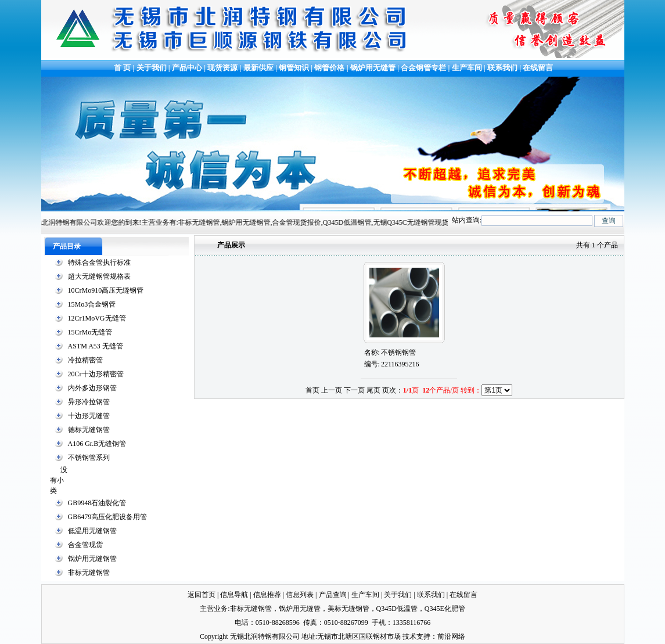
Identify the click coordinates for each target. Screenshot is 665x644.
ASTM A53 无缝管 (96, 346)
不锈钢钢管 (398, 352)
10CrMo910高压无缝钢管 (106, 290)
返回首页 (202, 595)
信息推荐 (267, 595)
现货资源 (223, 68)
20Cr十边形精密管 (96, 374)
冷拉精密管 (85, 360)
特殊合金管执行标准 (99, 262)
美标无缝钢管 (348, 609)
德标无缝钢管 (89, 430)
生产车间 (468, 68)
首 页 (122, 68)
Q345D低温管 (397, 609)
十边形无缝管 (89, 416)
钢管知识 (294, 68)
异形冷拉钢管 (89, 402)
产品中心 (187, 68)
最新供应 (259, 68)
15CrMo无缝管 (90, 332)
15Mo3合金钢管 (92, 304)
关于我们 (152, 68)
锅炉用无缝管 (373, 68)
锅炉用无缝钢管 (92, 559)
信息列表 (300, 595)
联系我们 (502, 68)
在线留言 (538, 68)
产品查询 (333, 595)
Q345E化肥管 (445, 609)
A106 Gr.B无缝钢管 (97, 444)
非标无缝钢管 (89, 573)
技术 (409, 636)
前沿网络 (451, 636)
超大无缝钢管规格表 (99, 276)
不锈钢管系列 (89, 458)
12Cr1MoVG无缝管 (97, 318)
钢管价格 (329, 68)
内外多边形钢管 (92, 388)
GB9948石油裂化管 (97, 503)
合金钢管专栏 (423, 68)
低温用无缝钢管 (92, 531)
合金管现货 (85, 545)
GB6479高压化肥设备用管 (108, 517)
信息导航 (234, 595)
